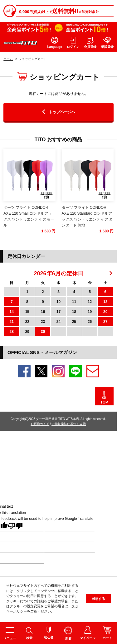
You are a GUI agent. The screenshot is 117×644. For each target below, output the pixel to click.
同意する (98, 601)
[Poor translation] (15, 526)
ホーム (8, 59)
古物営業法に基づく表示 (69, 424)
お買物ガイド (40, 424)
